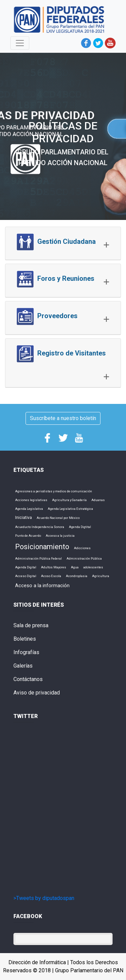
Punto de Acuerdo (28, 536)
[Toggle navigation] (20, 43)
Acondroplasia (77, 576)
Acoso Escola (51, 576)
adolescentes (93, 567)
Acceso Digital (26, 576)
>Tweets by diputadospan (44, 898)
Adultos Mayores (54, 567)
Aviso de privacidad (37, 693)
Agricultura (101, 576)
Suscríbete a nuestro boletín (63, 418)
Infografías (26, 652)
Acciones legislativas (31, 500)
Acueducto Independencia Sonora (40, 527)
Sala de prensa (31, 625)
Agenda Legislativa (29, 509)
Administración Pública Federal (38, 558)
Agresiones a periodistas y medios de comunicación (54, 491)
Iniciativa (24, 518)
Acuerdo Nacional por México (58, 518)
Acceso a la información (42, 586)
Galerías (23, 666)
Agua (75, 567)
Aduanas (98, 500)
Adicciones (82, 548)
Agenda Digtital (80, 527)
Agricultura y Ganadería (69, 500)
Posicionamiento (42, 547)
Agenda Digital (26, 567)
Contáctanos (28, 679)
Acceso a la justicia (60, 536)
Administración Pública (84, 558)
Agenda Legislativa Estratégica (70, 509)
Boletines (25, 639)
